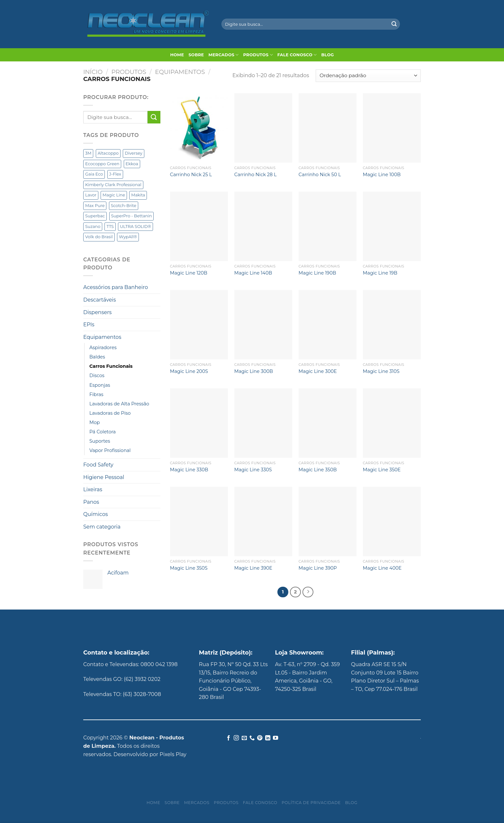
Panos (91, 502)
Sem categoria (102, 527)
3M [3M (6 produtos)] (88, 153)
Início (93, 72)
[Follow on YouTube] (275, 738)
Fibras (96, 394)
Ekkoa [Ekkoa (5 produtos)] (132, 164)
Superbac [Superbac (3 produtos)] (95, 216)
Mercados (223, 55)
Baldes (97, 357)
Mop (95, 422)
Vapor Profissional (110, 450)
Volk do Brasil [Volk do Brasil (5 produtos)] (99, 237)
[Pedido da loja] (368, 76)
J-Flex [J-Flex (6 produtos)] (115, 174)
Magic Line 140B (253, 273)
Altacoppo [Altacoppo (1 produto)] (108, 153)
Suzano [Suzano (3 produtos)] (93, 226)
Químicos (95, 514)
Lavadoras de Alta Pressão (119, 404)
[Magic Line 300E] (328, 325)
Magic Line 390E (253, 568)
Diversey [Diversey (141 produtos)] (133, 153)
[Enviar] (394, 24)
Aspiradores (103, 348)
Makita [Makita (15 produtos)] (138, 195)
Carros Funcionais (111, 366)
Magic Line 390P (318, 568)
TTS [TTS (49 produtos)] (110, 226)
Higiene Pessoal (104, 477)
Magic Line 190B (317, 273)
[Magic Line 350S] (199, 521)
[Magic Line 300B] (263, 325)
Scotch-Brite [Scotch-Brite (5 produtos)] (124, 206)
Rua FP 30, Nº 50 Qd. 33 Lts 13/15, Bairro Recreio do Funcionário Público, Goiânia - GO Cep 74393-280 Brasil (233, 681)
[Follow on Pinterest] (260, 738)
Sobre (196, 55)
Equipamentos (180, 72)
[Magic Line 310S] (392, 325)
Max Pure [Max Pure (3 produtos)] (95, 206)
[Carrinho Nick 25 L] (199, 128)
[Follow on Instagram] (236, 738)
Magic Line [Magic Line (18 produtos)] (114, 195)
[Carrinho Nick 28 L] (263, 128)
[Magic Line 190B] (328, 226)
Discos (97, 375)
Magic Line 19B (380, 273)
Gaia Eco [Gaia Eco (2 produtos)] (94, 174)
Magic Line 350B (318, 470)
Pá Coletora (103, 432)
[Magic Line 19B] (392, 226)
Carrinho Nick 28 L (256, 175)
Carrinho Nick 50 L (320, 175)
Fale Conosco (297, 55)
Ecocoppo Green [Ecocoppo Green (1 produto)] (102, 164)
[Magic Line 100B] (392, 128)
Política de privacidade (311, 803)
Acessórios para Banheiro (116, 287)
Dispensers (97, 312)
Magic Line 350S (189, 568)
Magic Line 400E (382, 568)
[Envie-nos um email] (244, 738)
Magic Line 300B (254, 371)
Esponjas (100, 385)
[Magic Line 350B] (328, 423)
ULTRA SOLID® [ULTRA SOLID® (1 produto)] (135, 226)
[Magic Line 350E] (392, 423)
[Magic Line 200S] (199, 325)
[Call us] (252, 738)
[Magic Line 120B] (199, 226)
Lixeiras (93, 489)
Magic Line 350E (382, 470)
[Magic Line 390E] (263, 521)
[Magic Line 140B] (263, 226)
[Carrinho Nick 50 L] (328, 128)
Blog (328, 55)
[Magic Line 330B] (199, 423)
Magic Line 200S (189, 371)
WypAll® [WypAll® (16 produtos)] (128, 237)
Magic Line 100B (382, 175)
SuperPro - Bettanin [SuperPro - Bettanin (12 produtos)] (132, 216)
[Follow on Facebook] (228, 738)
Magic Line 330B (189, 470)
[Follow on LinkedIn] (268, 738)
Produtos (258, 55)
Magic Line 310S (381, 371)
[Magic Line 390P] (328, 521)
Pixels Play (173, 754)
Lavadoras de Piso (110, 413)
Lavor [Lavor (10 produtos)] (91, 195)
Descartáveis (99, 300)
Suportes (100, 441)
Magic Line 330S (253, 470)
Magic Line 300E (318, 371)
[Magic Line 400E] (392, 521)
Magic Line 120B (189, 273)
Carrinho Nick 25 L (191, 175)
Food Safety (98, 465)
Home (177, 55)
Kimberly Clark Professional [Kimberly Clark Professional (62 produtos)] (113, 185)
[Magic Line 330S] (263, 423)
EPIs (89, 325)
